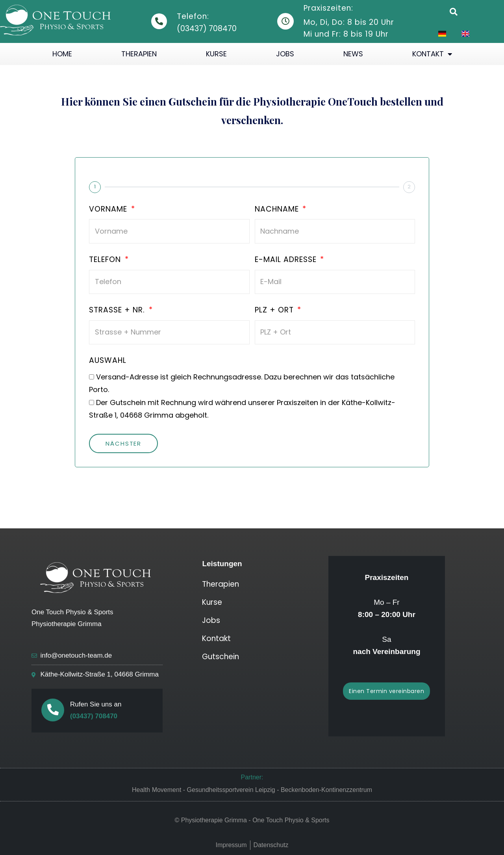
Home (62, 54)
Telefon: (193, 16)
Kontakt (432, 54)
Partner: (252, 777)
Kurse (216, 54)
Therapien (139, 54)
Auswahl (108, 361)
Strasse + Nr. (118, 310)
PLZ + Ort (275, 310)
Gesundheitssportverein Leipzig (231, 790)
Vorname (109, 210)
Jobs (285, 54)
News (353, 54)
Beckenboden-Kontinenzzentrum (326, 790)
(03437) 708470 (94, 716)
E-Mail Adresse (287, 260)
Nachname (278, 210)
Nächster (123, 443)
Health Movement (157, 790)
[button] (454, 12)
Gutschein (220, 657)
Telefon (106, 260)
